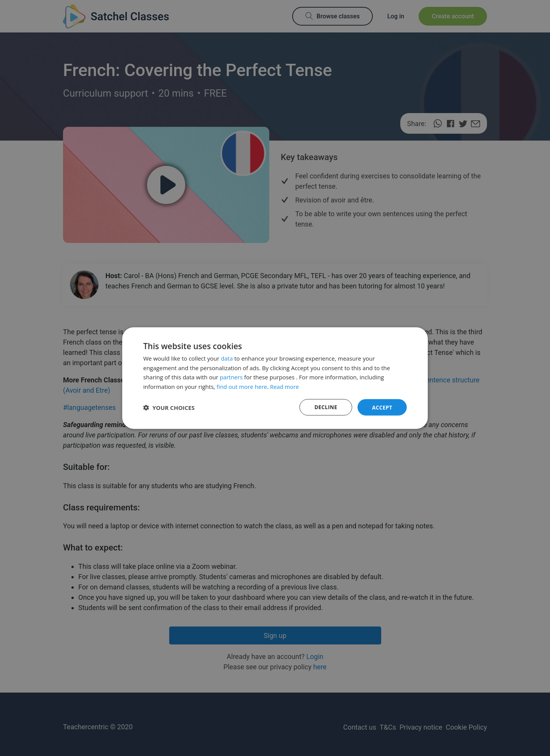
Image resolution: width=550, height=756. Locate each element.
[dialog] (275, 378)
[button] (169, 407)
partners (231, 377)
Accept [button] (382, 407)
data (227, 358)
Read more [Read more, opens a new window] (285, 386)
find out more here (242, 386)
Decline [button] (325, 407)
